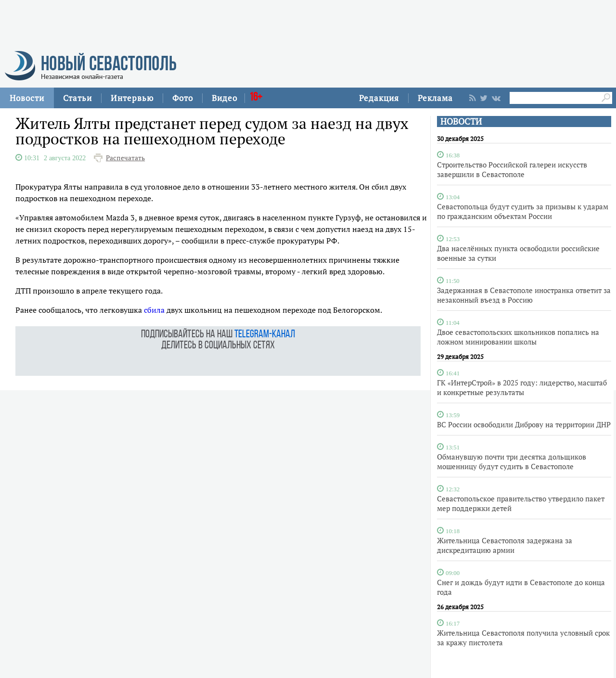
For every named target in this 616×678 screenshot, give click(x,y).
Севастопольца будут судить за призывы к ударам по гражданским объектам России (523, 211)
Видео (225, 98)
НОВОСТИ (461, 122)
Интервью (132, 98)
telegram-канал (265, 335)
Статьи (77, 98)
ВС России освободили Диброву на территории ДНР (524, 424)
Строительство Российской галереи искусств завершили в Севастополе (512, 169)
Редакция (379, 98)
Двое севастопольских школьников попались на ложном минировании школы (518, 337)
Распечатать (125, 158)
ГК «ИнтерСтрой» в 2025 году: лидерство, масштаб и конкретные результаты (522, 387)
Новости (27, 98)
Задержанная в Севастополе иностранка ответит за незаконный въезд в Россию (524, 295)
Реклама (435, 98)
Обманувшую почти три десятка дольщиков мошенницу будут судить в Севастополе (512, 461)
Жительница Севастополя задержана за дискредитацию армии (505, 545)
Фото (183, 98)
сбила (154, 310)
